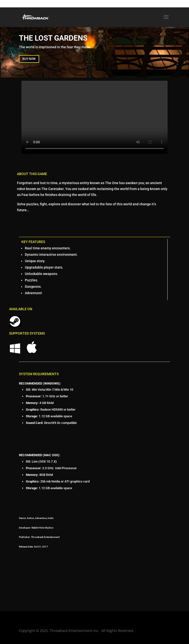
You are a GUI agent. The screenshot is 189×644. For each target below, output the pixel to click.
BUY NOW (29, 59)
